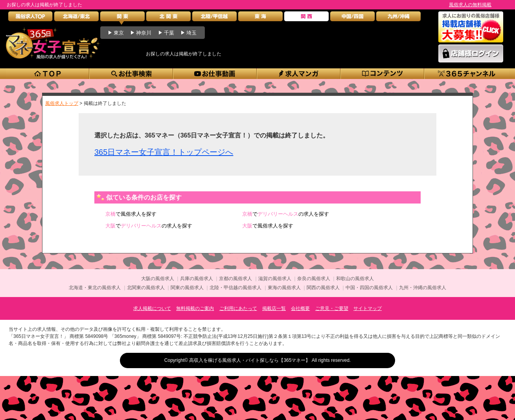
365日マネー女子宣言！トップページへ (164, 152)
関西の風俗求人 (323, 288)
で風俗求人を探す (131, 214)
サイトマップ (368, 308)
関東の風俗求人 (187, 288)
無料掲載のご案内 (195, 308)
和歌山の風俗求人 (355, 279)
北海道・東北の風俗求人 (95, 288)
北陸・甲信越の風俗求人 (235, 288)
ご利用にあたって (238, 308)
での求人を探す (286, 214)
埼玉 (191, 33)
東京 (119, 33)
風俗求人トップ (62, 103)
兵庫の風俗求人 (197, 279)
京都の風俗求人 (235, 279)
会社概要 (300, 308)
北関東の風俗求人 (146, 288)
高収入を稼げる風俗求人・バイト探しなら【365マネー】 (250, 360)
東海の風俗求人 (284, 288)
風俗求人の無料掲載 (470, 5)
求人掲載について (152, 308)
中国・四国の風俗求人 (369, 288)
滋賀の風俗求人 (275, 279)
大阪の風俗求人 (158, 279)
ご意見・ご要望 (332, 308)
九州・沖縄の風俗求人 (423, 288)
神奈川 (144, 33)
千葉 (169, 33)
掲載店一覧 (274, 308)
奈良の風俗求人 (314, 279)
